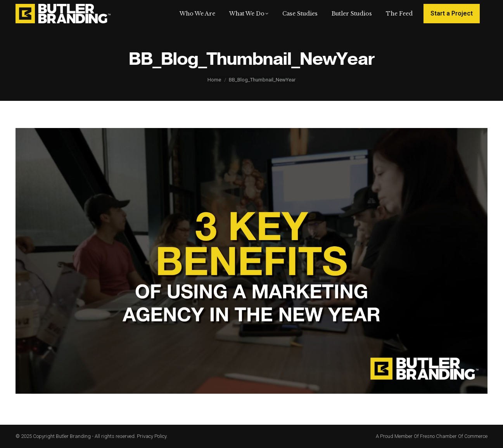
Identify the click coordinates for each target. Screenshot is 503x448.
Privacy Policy (152, 436)
